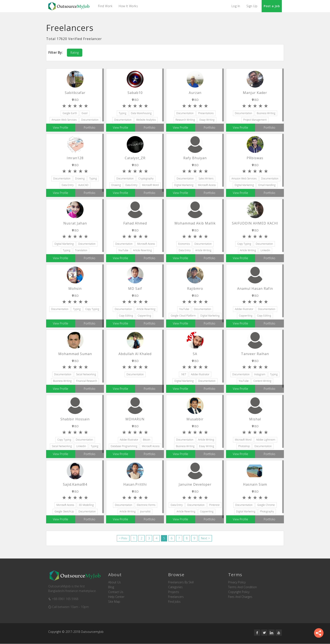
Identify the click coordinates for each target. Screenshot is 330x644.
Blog (111, 587)
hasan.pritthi (135, 484)
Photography (267, 511)
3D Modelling (86, 505)
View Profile (61, 128)
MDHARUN (135, 419)
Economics (184, 244)
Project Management (255, 120)
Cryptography (146, 178)
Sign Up (252, 6)
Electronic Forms (146, 505)
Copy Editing (126, 316)
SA (195, 354)
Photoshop (244, 446)
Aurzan (195, 93)
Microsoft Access (207, 185)
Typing (122, 113)
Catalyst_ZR (135, 158)
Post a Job (272, 6)
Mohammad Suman (75, 354)
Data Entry (68, 185)
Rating (75, 53)
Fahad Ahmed (135, 223)
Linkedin (265, 250)
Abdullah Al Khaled (135, 354)
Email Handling (267, 185)
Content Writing (262, 381)
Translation (81, 250)
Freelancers (176, 597)
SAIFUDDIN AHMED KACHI (255, 223)
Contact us (116, 592)
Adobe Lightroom (266, 440)
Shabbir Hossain (75, 419)
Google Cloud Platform (183, 316)
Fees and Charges (240, 597)
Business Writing (266, 113)
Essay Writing (207, 120)
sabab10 (135, 93)
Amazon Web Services (64, 120)
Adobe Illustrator (244, 309)
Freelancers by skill (181, 582)
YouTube (123, 250)
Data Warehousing (141, 113)
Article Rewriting (142, 250)
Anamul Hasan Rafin (255, 289)
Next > (206, 538)
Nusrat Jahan (75, 223)
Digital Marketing (184, 185)
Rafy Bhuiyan (195, 158)
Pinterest (214, 505)
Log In (236, 6)
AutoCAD (83, 185)
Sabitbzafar (75, 93)
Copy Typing (244, 244)
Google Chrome (266, 505)
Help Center (116, 597)
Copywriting (144, 316)
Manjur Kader (255, 93)
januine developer (195, 484)
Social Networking (86, 374)
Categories (175, 587)
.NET (184, 374)
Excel (85, 113)
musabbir (195, 419)
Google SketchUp (64, 511)
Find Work (105, 6)
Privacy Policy (237, 582)
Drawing (80, 178)
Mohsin (75, 289)
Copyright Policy (239, 592)
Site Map (114, 602)
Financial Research (87, 381)
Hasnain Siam (255, 484)
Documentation (90, 120)
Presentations (206, 113)
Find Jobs (174, 602)
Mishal (255, 419)
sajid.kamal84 (75, 484)
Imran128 (75, 158)
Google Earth (70, 113)
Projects (174, 592)
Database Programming (124, 446)
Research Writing (185, 120)
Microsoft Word (150, 185)
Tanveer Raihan (255, 354)
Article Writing (203, 250)
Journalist (145, 511)
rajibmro (195, 289)
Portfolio (90, 128)
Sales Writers (206, 178)
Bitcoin (147, 440)
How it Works (128, 6)
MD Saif (135, 289)
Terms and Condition (242, 587)
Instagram (260, 374)
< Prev (123, 538)
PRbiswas (255, 158)
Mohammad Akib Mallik (195, 223)
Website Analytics (146, 120)
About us (114, 582)
